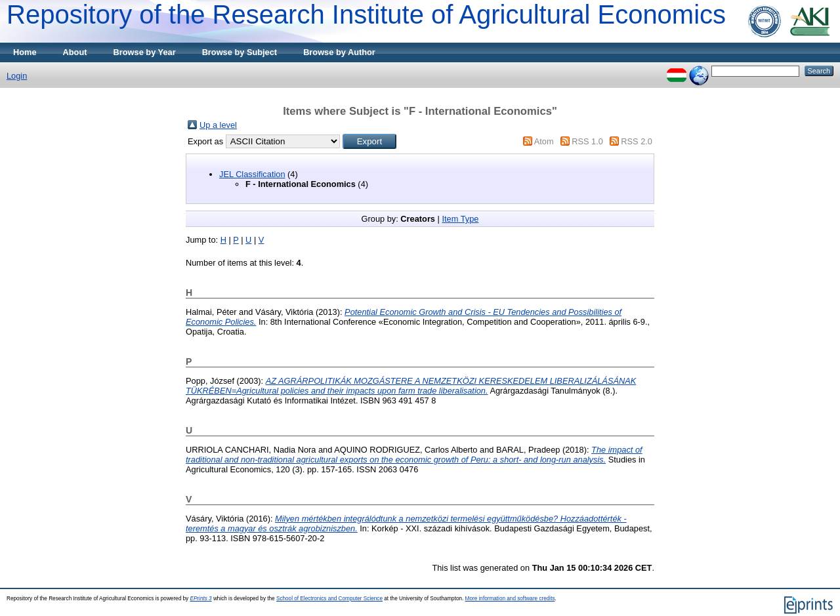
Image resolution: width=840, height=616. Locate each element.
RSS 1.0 (587, 141)
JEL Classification (252, 174)
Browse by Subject (240, 52)
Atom (544, 141)
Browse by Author (339, 52)
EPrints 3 (200, 599)
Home (25, 52)
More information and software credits (510, 599)
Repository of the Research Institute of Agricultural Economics (366, 14)
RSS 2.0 (637, 141)
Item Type (460, 219)
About (75, 52)
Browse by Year (145, 52)
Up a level (218, 125)
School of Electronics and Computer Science (329, 599)
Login (17, 76)
